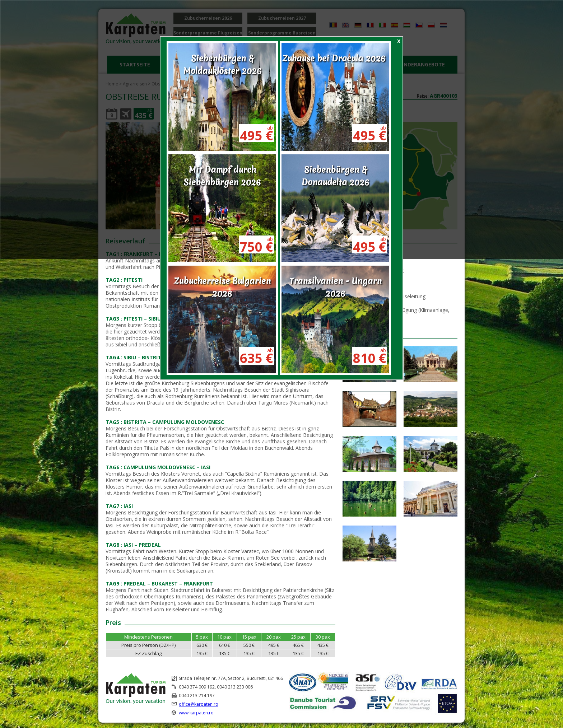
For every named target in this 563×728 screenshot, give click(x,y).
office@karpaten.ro (199, 704)
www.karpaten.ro (196, 713)
